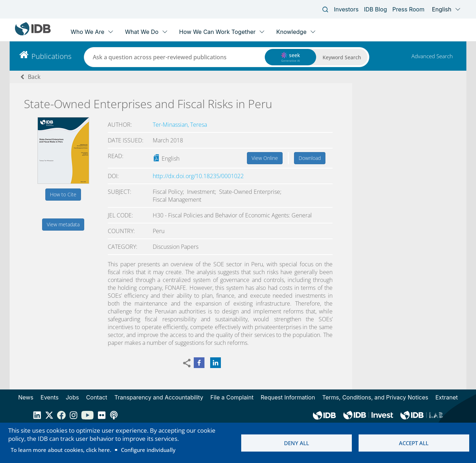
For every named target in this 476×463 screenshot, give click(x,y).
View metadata (63, 224)
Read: (116, 156)
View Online (265, 158)
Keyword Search (342, 57)
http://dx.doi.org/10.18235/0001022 (198, 176)
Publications (51, 56)
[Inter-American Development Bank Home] (33, 34)
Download (310, 158)
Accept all (414, 443)
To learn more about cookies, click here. (61, 450)
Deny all (297, 443)
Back (34, 77)
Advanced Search (432, 56)
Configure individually (148, 450)
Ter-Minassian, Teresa (180, 125)
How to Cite (63, 194)
